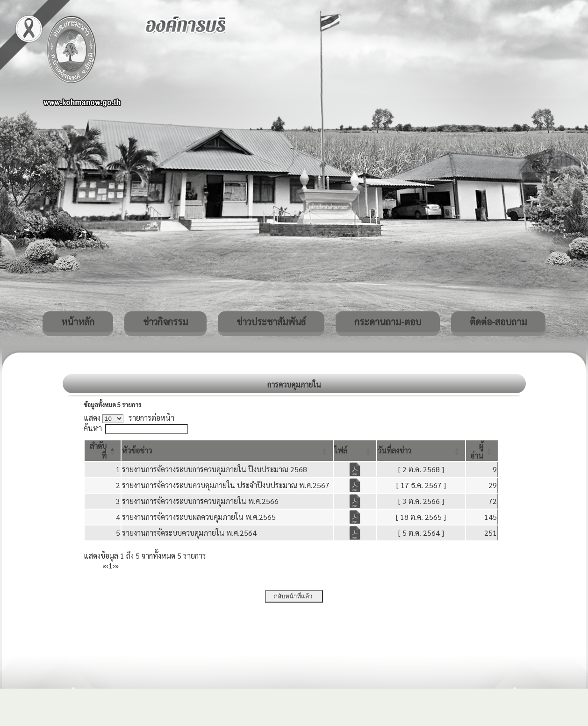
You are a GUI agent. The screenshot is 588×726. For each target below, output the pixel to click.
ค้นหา (93, 428)
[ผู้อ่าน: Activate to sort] (482, 451)
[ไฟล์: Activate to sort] (355, 451)
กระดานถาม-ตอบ (388, 322)
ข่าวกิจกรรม (165, 322)
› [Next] (114, 565)
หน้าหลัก (78, 322)
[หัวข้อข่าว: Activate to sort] (227, 451)
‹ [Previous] (107, 565)
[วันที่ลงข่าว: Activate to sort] (421, 451)
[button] (137, 450)
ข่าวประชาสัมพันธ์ (271, 322)
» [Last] (117, 565)
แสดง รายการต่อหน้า (129, 418)
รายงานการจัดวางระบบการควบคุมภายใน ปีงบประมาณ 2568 (215, 469)
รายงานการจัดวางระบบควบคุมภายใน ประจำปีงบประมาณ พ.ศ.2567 (226, 485)
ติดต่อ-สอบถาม (498, 322)
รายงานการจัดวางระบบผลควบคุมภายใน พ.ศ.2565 (199, 517)
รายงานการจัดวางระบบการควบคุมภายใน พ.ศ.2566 (200, 501)
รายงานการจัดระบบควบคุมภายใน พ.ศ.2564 (189, 533)
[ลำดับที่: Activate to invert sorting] (103, 451)
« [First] (104, 565)
